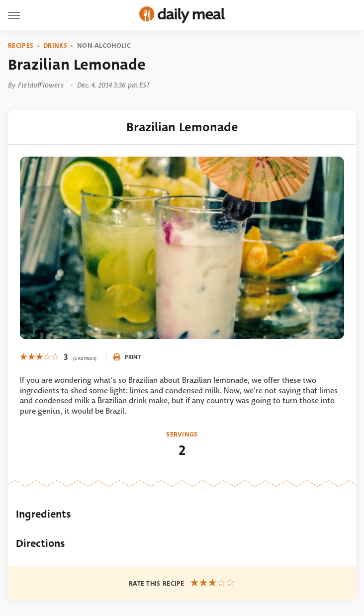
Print (127, 357)
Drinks (55, 46)
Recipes (21, 46)
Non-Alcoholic (104, 46)
